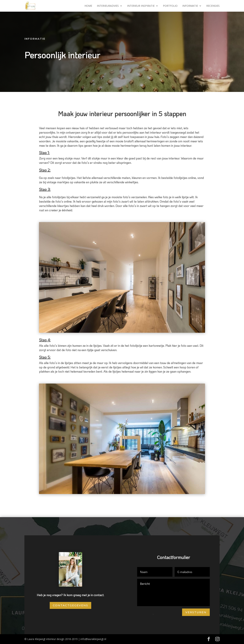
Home (88, 6)
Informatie (190, 6)
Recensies (213, 6)
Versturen (196, 612)
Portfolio (170, 6)
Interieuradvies (108, 6)
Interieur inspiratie (141, 6)
